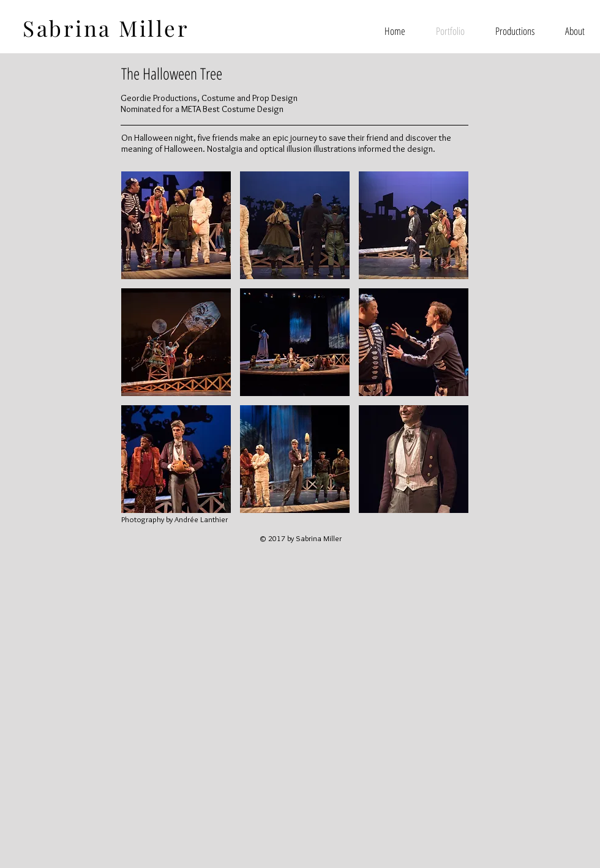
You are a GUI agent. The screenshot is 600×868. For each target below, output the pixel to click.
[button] (176, 225)
